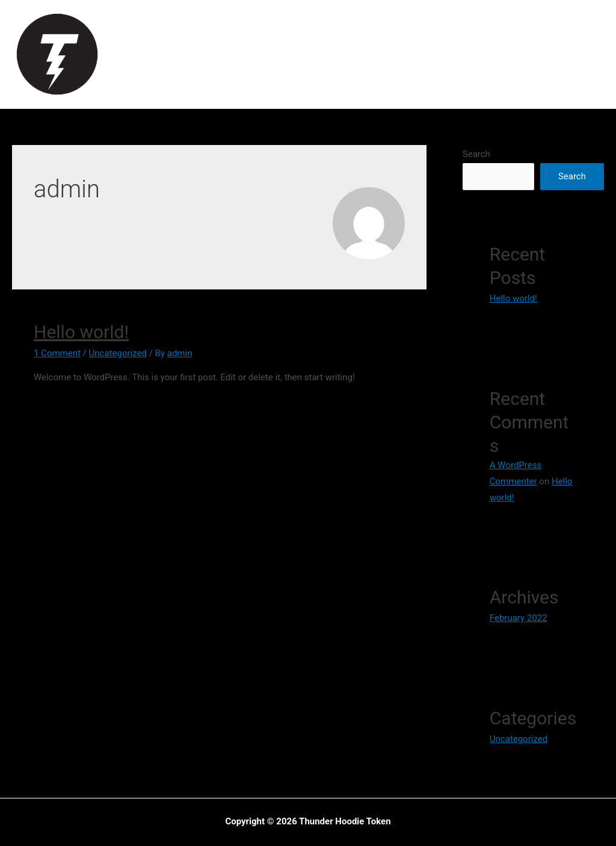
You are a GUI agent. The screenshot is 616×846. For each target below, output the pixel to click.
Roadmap (427, 54)
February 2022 (519, 618)
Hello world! (81, 332)
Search (476, 154)
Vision (248, 54)
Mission (294, 54)
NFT (476, 54)
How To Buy (531, 54)
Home (204, 54)
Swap (589, 54)
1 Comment (57, 353)
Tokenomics (357, 54)
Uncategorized (118, 353)
